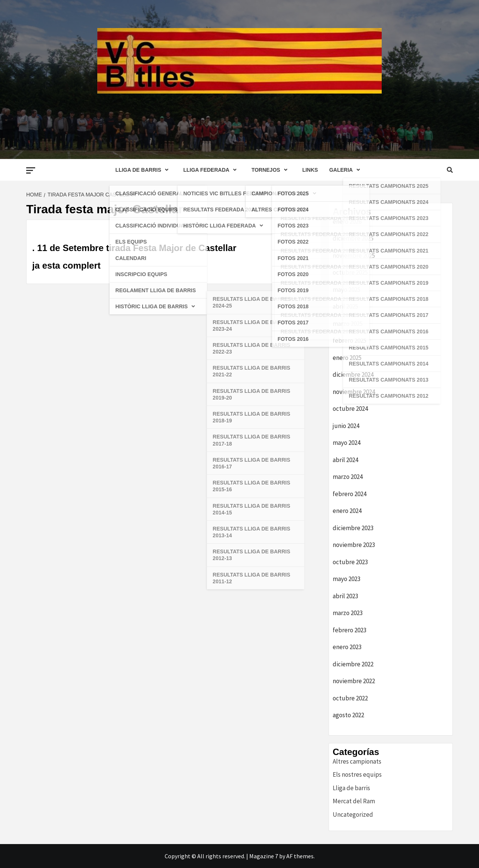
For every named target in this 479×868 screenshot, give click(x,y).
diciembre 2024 (353, 375)
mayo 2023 (347, 579)
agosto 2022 (348, 715)
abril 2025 (345, 306)
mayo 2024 (347, 443)
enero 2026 (347, 221)
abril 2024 (345, 460)
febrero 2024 (350, 494)
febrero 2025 (350, 340)
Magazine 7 (264, 856)
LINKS (310, 170)
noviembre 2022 (354, 681)
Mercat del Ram (354, 801)
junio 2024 (346, 426)
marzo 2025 (348, 324)
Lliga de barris (351, 788)
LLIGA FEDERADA (212, 170)
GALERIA (347, 170)
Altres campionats (357, 761)
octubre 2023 (350, 562)
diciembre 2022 (353, 664)
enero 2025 (347, 358)
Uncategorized (353, 814)
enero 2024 (347, 511)
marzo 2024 (348, 477)
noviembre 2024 (354, 392)
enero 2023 (347, 647)
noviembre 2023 (354, 545)
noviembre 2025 (354, 256)
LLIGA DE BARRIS (144, 170)
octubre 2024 (350, 409)
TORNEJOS (271, 170)
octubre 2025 (350, 272)
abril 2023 (345, 596)
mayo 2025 (347, 290)
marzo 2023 (348, 613)
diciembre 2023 (353, 528)
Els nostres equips (357, 774)
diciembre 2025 (353, 238)
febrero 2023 (350, 630)
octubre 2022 (350, 698)
